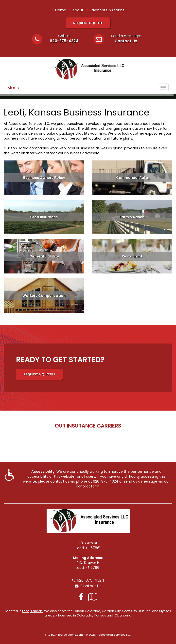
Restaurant (132, 256)
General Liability (44, 256)
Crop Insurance (44, 217)
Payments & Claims (107, 10)
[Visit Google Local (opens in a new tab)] (93, 597)
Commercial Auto (132, 178)
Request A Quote (88, 23)
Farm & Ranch (132, 217)
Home (61, 10)
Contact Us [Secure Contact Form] (88, 586)
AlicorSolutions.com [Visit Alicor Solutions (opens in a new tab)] (69, 635)
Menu (13, 88)
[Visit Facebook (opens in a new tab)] (81, 597)
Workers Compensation (44, 296)
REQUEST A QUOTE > (39, 374)
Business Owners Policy (44, 178)
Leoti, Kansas (32, 611)
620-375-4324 (64, 41)
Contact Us (126, 41)
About (78, 10)
